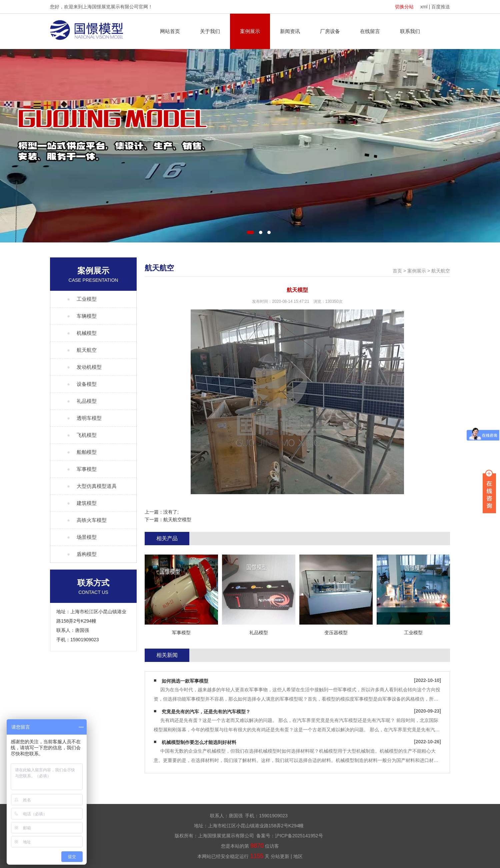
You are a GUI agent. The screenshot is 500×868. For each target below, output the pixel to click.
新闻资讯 (290, 31)
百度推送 (441, 7)
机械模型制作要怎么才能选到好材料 (199, 742)
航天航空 (441, 271)
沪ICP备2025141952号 (299, 836)
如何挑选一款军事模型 (185, 681)
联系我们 (410, 31)
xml (424, 7)
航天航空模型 (177, 520)
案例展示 (250, 31)
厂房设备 (330, 31)
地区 (298, 856)
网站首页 (170, 31)
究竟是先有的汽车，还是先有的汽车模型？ (206, 712)
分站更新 (280, 856)
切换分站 (404, 7)
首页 (397, 271)
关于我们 (210, 31)
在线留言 (370, 31)
